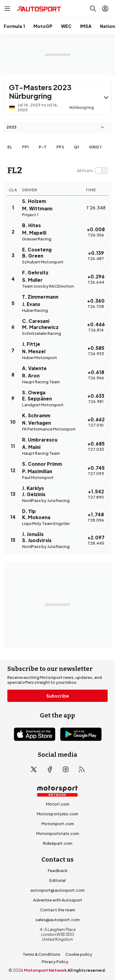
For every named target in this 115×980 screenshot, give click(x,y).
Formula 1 (14, 26)
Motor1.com (58, 804)
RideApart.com (58, 843)
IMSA (86, 26)
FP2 (60, 147)
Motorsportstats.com (58, 833)
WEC (66, 26)
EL (10, 147)
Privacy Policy (55, 962)
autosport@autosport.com (57, 890)
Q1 (77, 147)
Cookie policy (79, 954)
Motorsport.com (58, 824)
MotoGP (43, 26)
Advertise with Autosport (58, 900)
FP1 (25, 147)
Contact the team (58, 910)
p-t (43, 147)
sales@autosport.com (58, 920)
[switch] (92, 170)
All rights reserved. (87, 970)
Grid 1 (95, 147)
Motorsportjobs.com (57, 814)
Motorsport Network (45, 970)
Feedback (58, 871)
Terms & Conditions (42, 954)
